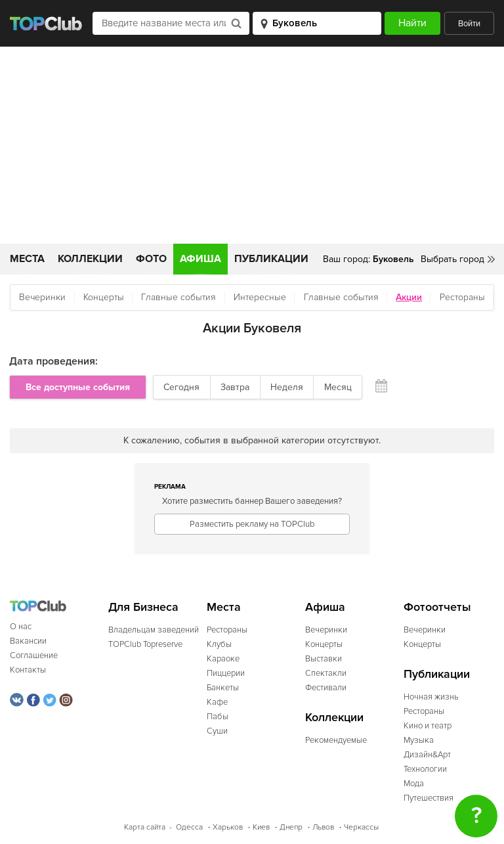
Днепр (291, 827)
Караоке (223, 659)
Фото (151, 259)
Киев (261, 827)
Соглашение (34, 655)
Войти (469, 24)
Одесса (189, 827)
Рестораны (462, 297)
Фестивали (326, 688)
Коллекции (90, 259)
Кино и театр (428, 726)
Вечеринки (42, 297)
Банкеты (223, 688)
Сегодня (181, 387)
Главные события (178, 297)
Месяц (338, 387)
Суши (217, 731)
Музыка (419, 740)
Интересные (260, 297)
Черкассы (361, 827)
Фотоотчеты (437, 607)
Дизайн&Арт (427, 755)
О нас (21, 627)
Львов (323, 827)
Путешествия (429, 798)
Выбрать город (452, 259)
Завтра (235, 387)
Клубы (219, 644)
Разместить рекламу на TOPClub (252, 524)
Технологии (425, 769)
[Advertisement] (252, 145)
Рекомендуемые (336, 740)
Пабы (218, 717)
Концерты (104, 297)
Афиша (200, 259)
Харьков (228, 827)
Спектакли (326, 673)
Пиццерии (226, 673)
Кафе (217, 702)
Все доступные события (78, 387)
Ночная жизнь (431, 697)
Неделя (287, 387)
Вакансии (28, 641)
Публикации (271, 259)
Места (27, 259)
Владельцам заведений (154, 630)
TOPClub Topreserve (145, 644)
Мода (414, 784)
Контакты (28, 670)
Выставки (324, 659)
